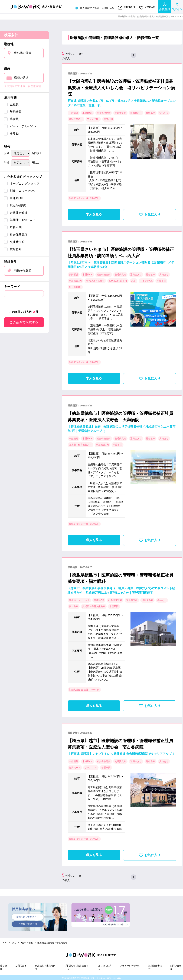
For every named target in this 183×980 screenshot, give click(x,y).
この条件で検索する (24, 321)
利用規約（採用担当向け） (77, 966)
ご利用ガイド (125, 8)
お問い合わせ (176, 966)
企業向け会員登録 (28, 924)
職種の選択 (21, 77)
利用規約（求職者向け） (45, 966)
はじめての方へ (105, 966)
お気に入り (147, 8)
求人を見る (94, 213)
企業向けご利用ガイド (28, 916)
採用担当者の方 (155, 966)
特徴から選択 (23, 269)
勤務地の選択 (23, 52)
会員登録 (165, 6)
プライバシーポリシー (130, 966)
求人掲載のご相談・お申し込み (92, 8)
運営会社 (3, 966)
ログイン (177, 6)
